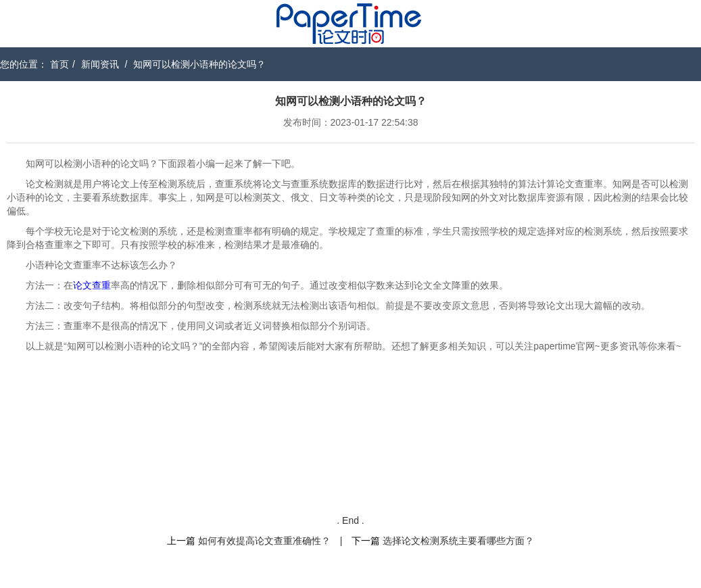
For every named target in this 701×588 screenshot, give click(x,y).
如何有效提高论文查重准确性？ (264, 541)
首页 (59, 64)
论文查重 (92, 285)
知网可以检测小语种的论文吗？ (199, 64)
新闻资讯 (100, 64)
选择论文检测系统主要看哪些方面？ (458, 541)
